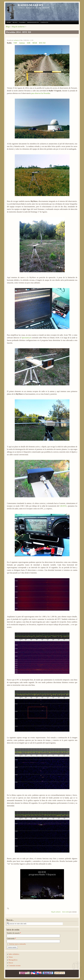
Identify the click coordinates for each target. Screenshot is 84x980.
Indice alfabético (14, 954)
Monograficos (13, 960)
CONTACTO (44, 22)
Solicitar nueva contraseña (17, 944)
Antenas (22, 43)
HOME (9, 22)
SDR (29, 43)
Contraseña (11, 939)
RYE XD (42, 43)
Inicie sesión (66, 912)
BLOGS (15, 22)
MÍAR (35, 43)
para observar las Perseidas (41, 93)
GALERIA (22, 22)
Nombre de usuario (14, 933)
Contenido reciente (15, 966)
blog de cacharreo (18, 27)
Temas (11, 957)
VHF (15, 43)
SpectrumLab (26, 338)
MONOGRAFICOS (33, 22)
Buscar (11, 963)
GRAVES (63, 506)
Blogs (8, 27)
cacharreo (16, 40)
